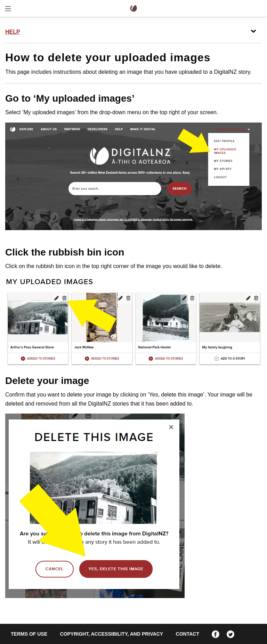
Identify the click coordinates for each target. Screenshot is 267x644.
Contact (188, 634)
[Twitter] (230, 634)
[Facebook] (216, 634)
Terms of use (29, 634)
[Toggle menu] (8, 10)
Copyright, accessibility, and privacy (111, 634)
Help (13, 32)
